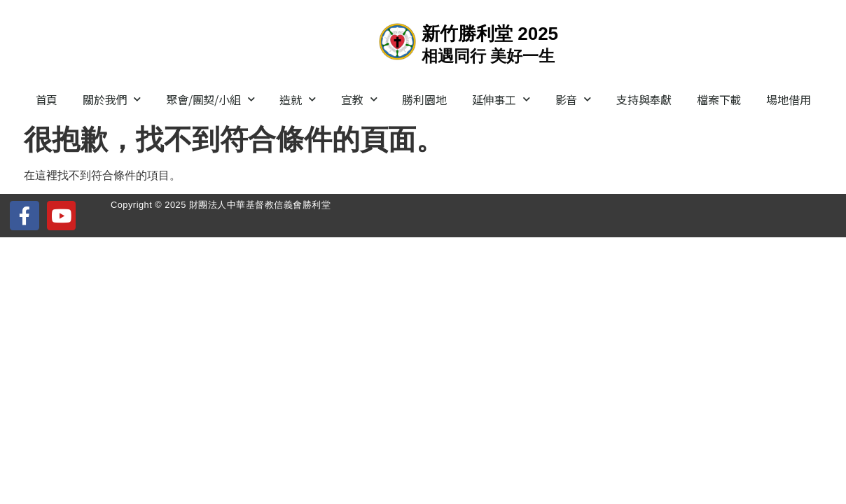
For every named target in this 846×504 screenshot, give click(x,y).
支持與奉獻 (644, 99)
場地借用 (788, 99)
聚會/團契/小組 (210, 99)
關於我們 (112, 99)
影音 (573, 99)
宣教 (359, 99)
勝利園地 (424, 99)
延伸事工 (501, 99)
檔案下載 (719, 99)
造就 (297, 99)
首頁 (47, 99)
